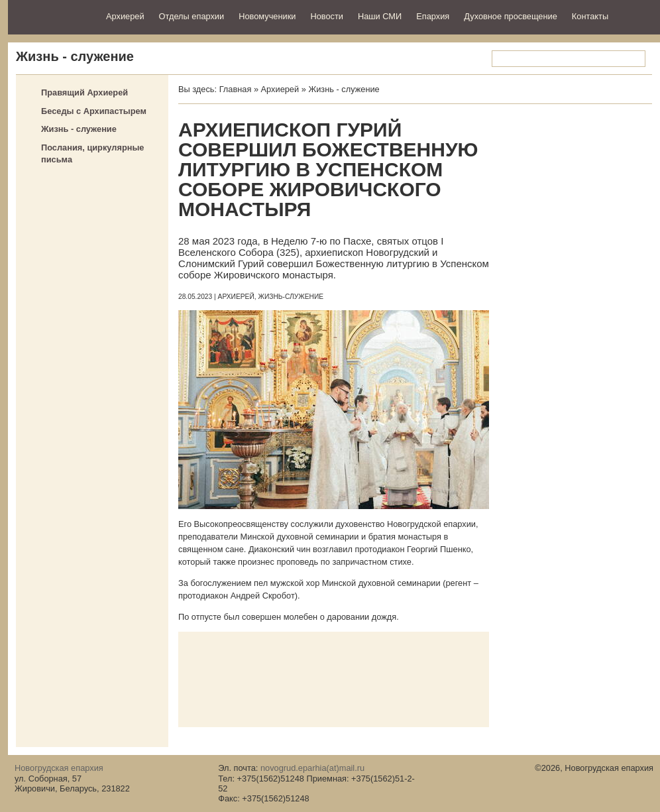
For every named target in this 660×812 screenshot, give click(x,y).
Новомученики (267, 16)
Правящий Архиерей (84, 92)
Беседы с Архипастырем (94, 111)
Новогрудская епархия (53, 16)
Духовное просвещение (511, 16)
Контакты (590, 16)
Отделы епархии (192, 16)
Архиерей (125, 16)
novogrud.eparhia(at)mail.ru (312, 768)
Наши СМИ (380, 16)
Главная (236, 89)
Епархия (433, 16)
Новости (327, 16)
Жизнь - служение (79, 129)
